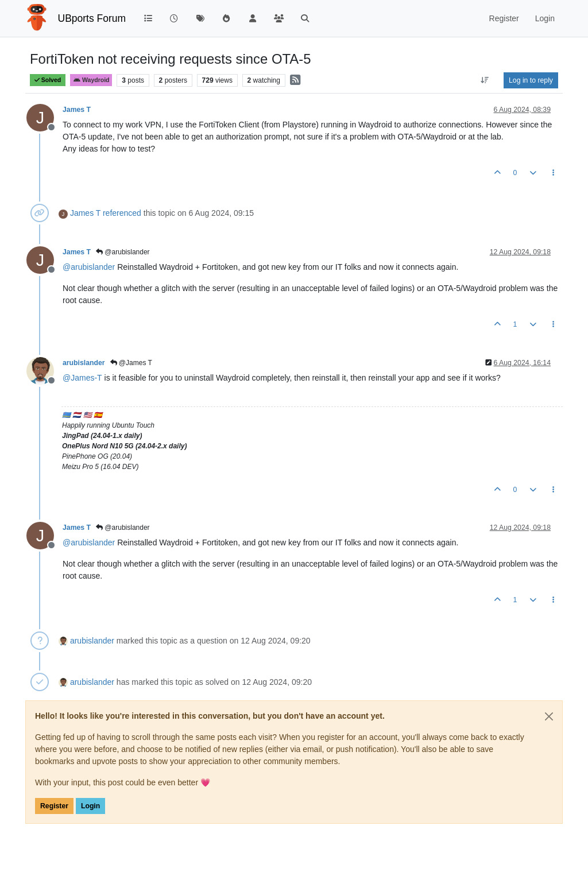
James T (77, 110)
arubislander (84, 363)
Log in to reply (531, 80)
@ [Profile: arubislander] (89, 267)
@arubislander (123, 252)
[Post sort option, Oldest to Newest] (485, 80)
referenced (122, 213)
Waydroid (91, 80)
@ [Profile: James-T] (82, 378)
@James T (131, 363)
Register (54, 806)
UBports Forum (92, 18)
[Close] (549, 716)
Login (90, 806)
